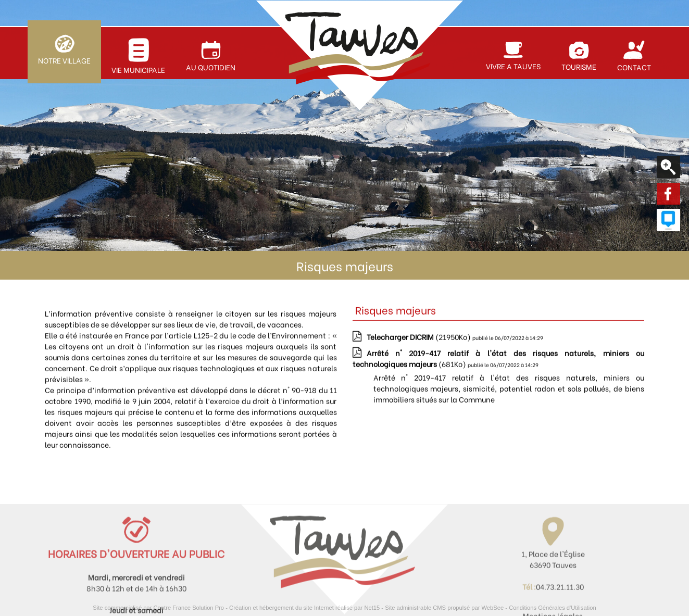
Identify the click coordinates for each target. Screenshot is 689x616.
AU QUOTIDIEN (211, 67)
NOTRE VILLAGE (64, 60)
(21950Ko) (419, 340)
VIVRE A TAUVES (513, 66)
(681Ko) (498, 361)
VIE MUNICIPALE (138, 70)
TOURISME (579, 66)
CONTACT (634, 67)
